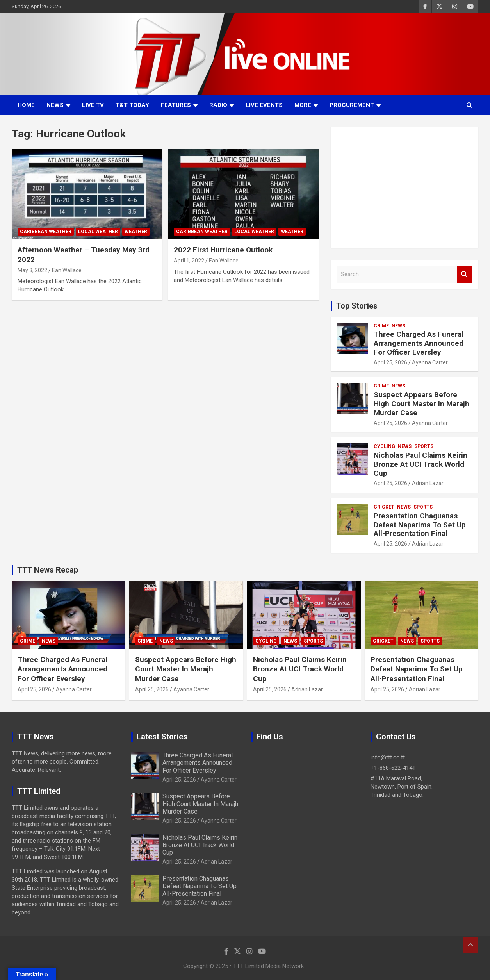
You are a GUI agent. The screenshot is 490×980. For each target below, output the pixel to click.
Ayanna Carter (430, 362)
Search (465, 274)
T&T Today (132, 105)
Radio (218, 105)
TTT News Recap (48, 570)
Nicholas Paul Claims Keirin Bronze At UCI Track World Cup (421, 464)
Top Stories (357, 306)
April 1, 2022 (189, 261)
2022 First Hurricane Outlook (223, 250)
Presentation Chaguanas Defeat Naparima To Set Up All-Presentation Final (420, 525)
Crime (381, 326)
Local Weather (98, 232)
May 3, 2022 (32, 270)
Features (176, 105)
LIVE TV (93, 105)
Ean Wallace (67, 270)
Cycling (384, 446)
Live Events (264, 105)
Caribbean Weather (46, 232)
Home (26, 105)
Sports (424, 446)
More (303, 105)
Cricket (384, 507)
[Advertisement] (404, 187)
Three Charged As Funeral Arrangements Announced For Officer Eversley (419, 343)
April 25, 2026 (390, 362)
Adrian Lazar (428, 483)
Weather (136, 232)
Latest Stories (162, 737)
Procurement (352, 105)
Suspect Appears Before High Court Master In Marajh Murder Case (421, 404)
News (55, 105)
